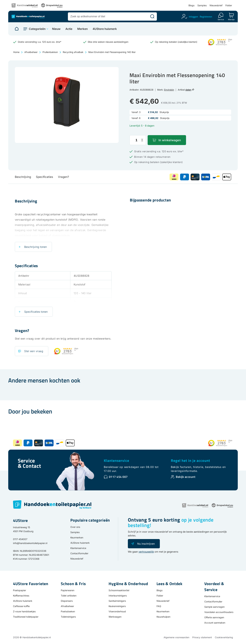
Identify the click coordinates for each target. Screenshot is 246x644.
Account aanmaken (215, 623)
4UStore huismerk (105, 29)
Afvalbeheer (31, 52)
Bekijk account (186, 477)
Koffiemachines (21, 596)
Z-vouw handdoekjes (24, 611)
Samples (202, 5)
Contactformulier (79, 553)
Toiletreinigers (68, 617)
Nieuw (56, 29)
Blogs (191, 5)
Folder (229, 5)
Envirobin (169, 90)
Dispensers (67, 601)
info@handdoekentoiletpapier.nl (30, 543)
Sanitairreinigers (117, 601)
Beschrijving (23, 177)
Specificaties (44, 177)
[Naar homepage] (17, 29)
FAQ (159, 606)
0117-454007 (20, 539)
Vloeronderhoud (117, 611)
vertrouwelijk (146, 552)
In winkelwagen (170, 140)
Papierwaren (68, 590)
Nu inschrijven (146, 544)
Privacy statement (202, 637)
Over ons (75, 527)
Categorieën (37, 29)
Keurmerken (77, 537)
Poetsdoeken (68, 611)
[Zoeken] (152, 17)
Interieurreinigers (118, 596)
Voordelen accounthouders (219, 612)
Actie (69, 29)
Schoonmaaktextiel (119, 590)
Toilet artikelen (69, 596)
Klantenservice (116, 461)
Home (16, 52)
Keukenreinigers (117, 606)
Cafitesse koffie (21, 606)
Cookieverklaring (224, 637)
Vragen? (64, 177)
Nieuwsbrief (216, 5)
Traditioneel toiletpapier (26, 617)
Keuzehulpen (163, 617)
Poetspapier (20, 590)
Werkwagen (115, 617)
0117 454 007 (118, 477)
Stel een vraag (34, 351)
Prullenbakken (50, 52)
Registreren (206, 17)
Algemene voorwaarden (176, 637)
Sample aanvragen (214, 607)
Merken (82, 29)
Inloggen (193, 17)
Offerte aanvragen (214, 617)
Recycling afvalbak (73, 52)
